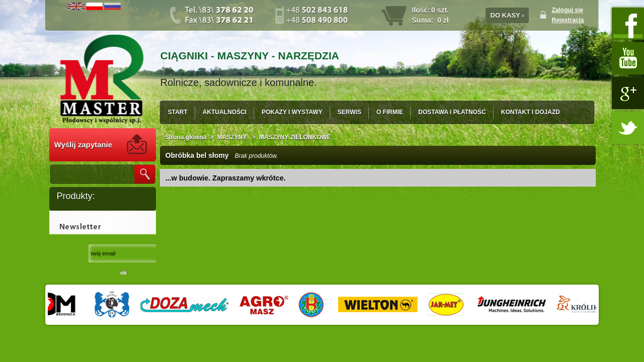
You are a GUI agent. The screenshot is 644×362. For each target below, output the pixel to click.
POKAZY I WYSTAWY (292, 112)
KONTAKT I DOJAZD (531, 112)
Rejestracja (568, 20)
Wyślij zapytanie (84, 145)
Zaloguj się (568, 10)
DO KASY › (507, 15)
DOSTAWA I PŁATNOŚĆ (452, 112)
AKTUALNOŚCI (225, 112)
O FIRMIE (390, 112)
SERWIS (349, 112)
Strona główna (186, 137)
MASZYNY (233, 137)
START (178, 112)
